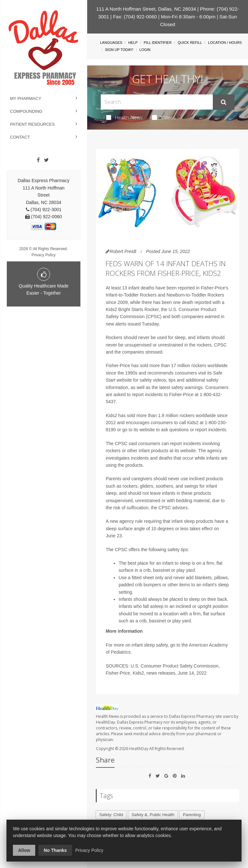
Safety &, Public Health (153, 815)
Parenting (192, 815)
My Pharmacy (26, 98)
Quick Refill (190, 43)
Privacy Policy (44, 255)
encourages (138, 423)
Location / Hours (225, 43)
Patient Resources (32, 124)
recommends (161, 373)
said (133, 444)
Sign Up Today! (119, 50)
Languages (111, 43)
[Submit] (224, 102)
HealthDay (139, 749)
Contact (20, 137)
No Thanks (55, 850)
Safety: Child (111, 815)
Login (145, 50)
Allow (24, 850)
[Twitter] (46, 160)
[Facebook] (38, 160)
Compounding (26, 111)
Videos (164, 117)
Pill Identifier (158, 43)
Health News (124, 117)
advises (180, 508)
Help (133, 43)
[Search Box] (157, 102)
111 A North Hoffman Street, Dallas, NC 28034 (146, 9)
